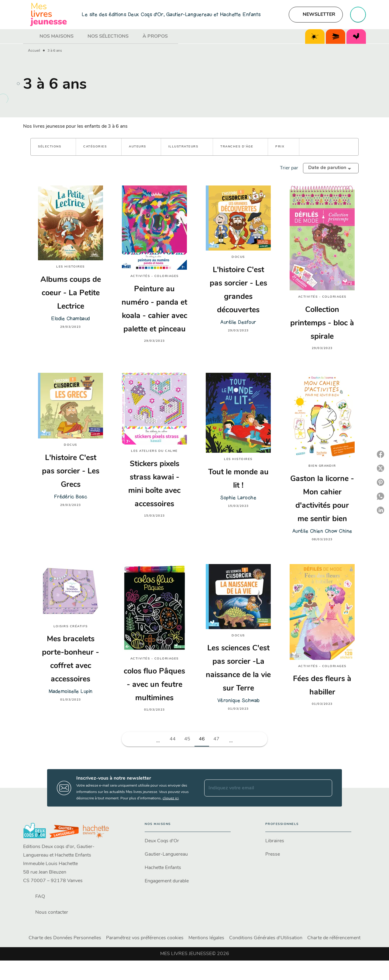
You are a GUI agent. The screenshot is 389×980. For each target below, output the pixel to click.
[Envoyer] (325, 788)
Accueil (34, 51)
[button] (316, 15)
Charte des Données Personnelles (65, 938)
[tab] (29, 36)
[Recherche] (358, 15)
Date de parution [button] (327, 168)
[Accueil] (49, 14)
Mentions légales (206, 938)
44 (173, 739)
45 (187, 739)
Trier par (289, 168)
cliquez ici (171, 798)
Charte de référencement (334, 938)
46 (202, 739)
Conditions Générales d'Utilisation (266, 938)
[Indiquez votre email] (261, 788)
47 (216, 739)
